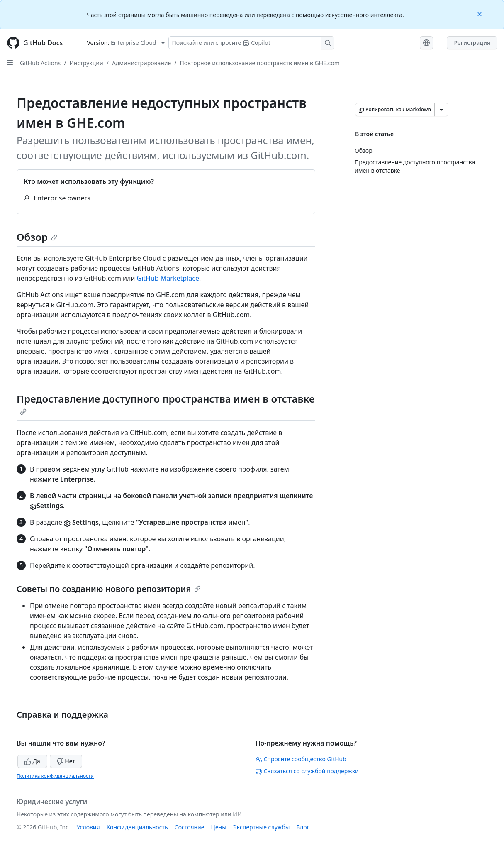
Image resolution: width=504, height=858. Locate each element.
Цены (219, 827)
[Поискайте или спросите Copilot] (251, 43)
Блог (303, 827)
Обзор (37, 237)
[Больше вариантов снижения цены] (441, 110)
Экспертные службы (262, 827)
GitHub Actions (40, 63)
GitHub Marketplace (168, 278)
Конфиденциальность (137, 827)
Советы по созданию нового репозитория (109, 589)
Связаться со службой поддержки (307, 771)
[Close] (480, 13)
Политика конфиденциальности (55, 776)
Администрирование (141, 63)
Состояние (190, 827)
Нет (66, 761)
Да (32, 761)
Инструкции (86, 63)
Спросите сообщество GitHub (301, 759)
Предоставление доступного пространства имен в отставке (166, 403)
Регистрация (472, 43)
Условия (88, 827)
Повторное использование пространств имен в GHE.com (259, 63)
